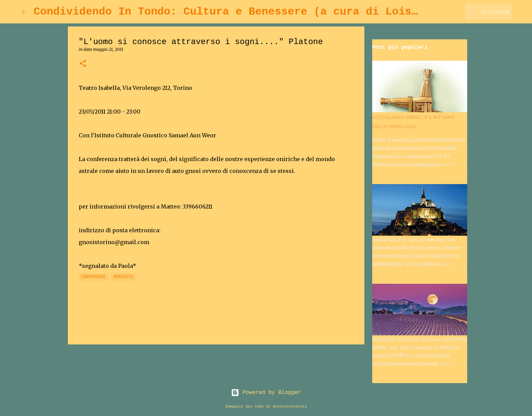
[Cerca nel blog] (476, 12)
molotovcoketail (290, 407)
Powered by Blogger (266, 393)
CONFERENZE (94, 277)
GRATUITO (123, 277)
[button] (83, 64)
